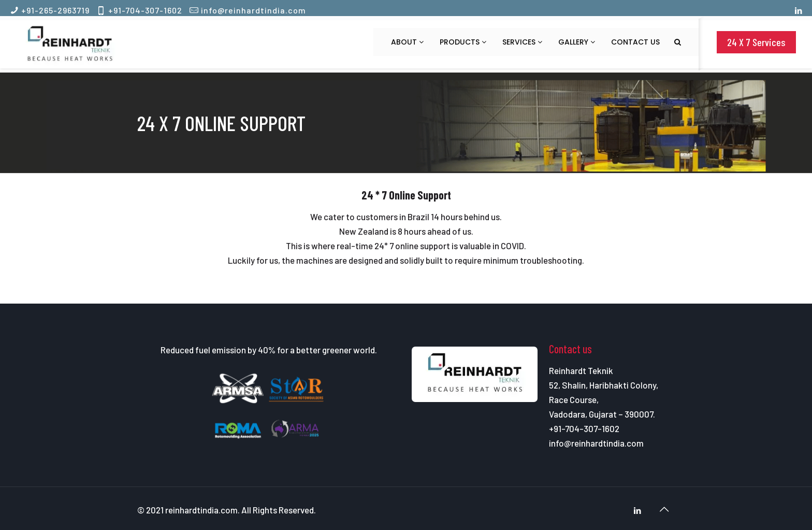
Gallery (577, 42)
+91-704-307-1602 (145, 10)
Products (463, 42)
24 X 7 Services (756, 42)
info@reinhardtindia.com (253, 10)
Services (522, 42)
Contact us (635, 42)
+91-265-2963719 (55, 10)
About (407, 42)
